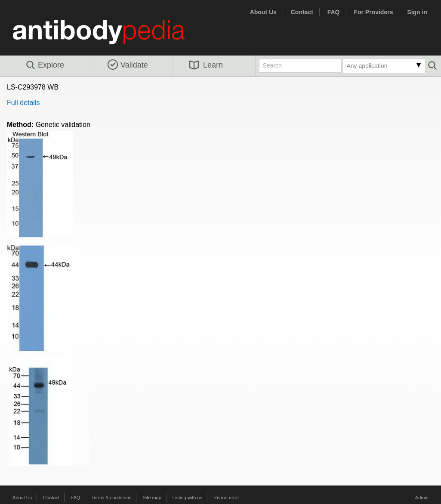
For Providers (373, 12)
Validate (128, 65)
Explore (45, 65)
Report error (226, 498)
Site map (152, 498)
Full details (23, 103)
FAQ (334, 12)
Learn (206, 65)
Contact (302, 12)
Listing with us (187, 498)
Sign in (417, 12)
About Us (263, 12)
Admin (422, 498)
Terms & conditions (111, 498)
